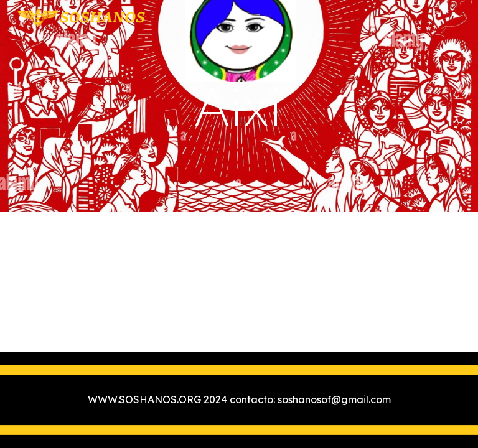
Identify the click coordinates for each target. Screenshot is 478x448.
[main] (239, 105)
